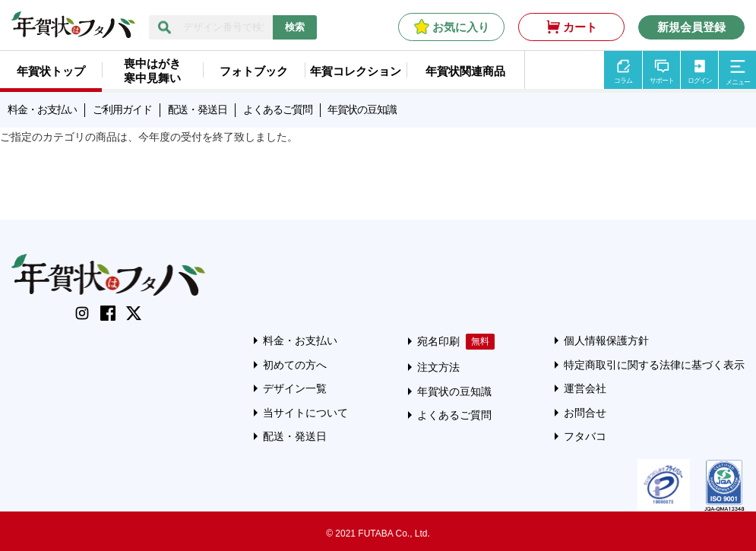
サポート (662, 81)
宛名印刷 (438, 341)
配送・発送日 (198, 109)
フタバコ (585, 436)
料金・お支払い (42, 109)
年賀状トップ (51, 71)
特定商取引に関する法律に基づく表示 (654, 365)
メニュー (738, 82)
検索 (295, 27)
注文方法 (438, 367)
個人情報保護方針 (606, 340)
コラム (623, 81)
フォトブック (254, 71)
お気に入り (461, 27)
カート (580, 27)
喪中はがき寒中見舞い (152, 71)
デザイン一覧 (295, 388)
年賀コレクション (356, 71)
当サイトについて (305, 413)
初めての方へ (295, 365)
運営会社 (585, 388)
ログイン (700, 81)
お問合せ (585, 413)
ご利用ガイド (122, 109)
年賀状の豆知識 (362, 109)
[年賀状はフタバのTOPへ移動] (73, 30)
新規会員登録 (691, 27)
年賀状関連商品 (465, 71)
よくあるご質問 (278, 109)
